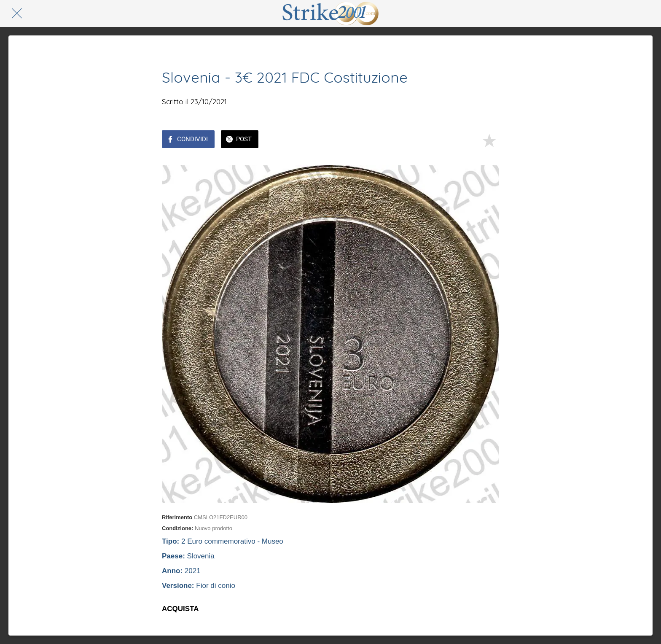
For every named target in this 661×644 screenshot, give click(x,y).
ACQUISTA (180, 609)
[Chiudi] (17, 13)
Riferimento (177, 517)
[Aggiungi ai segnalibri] (489, 140)
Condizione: (177, 528)
